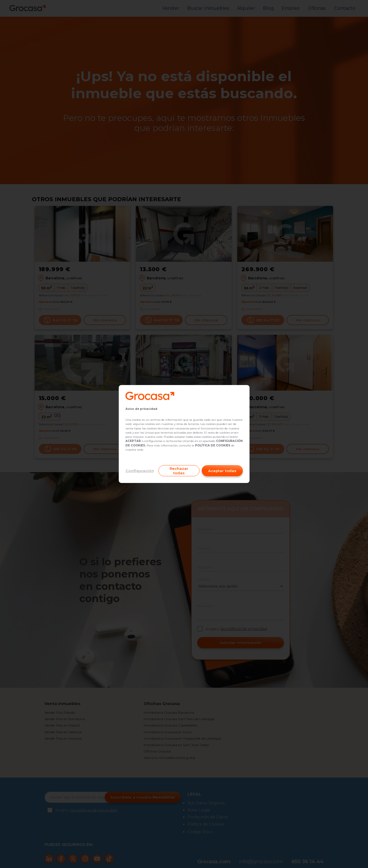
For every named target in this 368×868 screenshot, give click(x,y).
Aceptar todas (222, 471)
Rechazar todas (179, 471)
